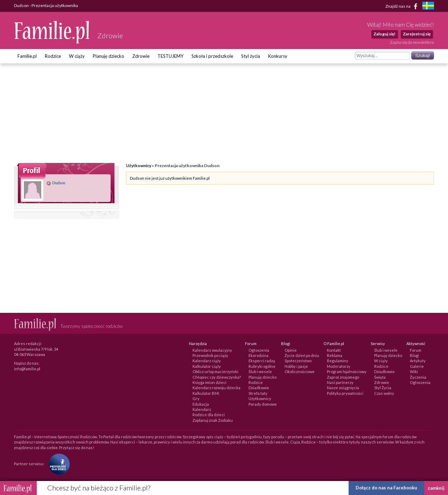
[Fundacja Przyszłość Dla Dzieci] (57, 464)
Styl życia (251, 56)
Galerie (417, 366)
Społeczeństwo (298, 361)
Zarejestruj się (417, 34)
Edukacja (201, 404)
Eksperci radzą (262, 361)
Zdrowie (141, 56)
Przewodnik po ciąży (210, 355)
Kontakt (334, 350)
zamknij (436, 488)
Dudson (56, 183)
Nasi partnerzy (340, 382)
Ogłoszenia (259, 350)
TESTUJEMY (170, 56)
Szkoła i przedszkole (212, 56)
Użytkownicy (139, 166)
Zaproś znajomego (343, 377)
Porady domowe (263, 404)
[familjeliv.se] (428, 6)
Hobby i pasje (296, 366)
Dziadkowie (259, 388)
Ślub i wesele (260, 372)
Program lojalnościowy (347, 372)
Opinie (291, 350)
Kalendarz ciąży (207, 361)
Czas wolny (384, 393)
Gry (196, 398)
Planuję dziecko (108, 56)
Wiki (414, 372)
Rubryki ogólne (262, 366)
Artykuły (418, 361)
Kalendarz (202, 409)
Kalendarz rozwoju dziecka (216, 388)
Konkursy (278, 56)
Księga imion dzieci (209, 382)
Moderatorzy (339, 366)
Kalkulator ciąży (207, 366)
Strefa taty (258, 393)
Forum (416, 350)
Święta (380, 377)
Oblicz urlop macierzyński (215, 372)
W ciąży (77, 56)
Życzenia (418, 377)
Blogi (414, 355)
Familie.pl (27, 56)
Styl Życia (383, 388)
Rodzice (53, 56)
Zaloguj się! (384, 34)
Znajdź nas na (403, 6)
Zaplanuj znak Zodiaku (213, 420)
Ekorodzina (258, 355)
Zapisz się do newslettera (412, 42)
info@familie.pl (27, 369)
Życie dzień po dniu (302, 355)
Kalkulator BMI (206, 393)
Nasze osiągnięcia (343, 388)
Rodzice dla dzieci (209, 415)
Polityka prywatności (345, 393)
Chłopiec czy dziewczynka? (217, 377)
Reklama (335, 355)
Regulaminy (338, 361)
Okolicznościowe (300, 372)
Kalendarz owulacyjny (212, 350)
